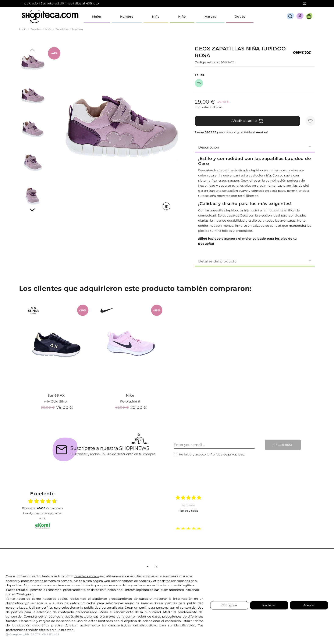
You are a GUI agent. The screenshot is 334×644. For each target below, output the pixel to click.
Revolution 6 (130, 401)
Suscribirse (283, 445)
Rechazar (269, 605)
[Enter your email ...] (214, 445)
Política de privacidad (227, 454)
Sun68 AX (56, 395)
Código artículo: (207, 62)
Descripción (255, 147)
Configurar (229, 605)
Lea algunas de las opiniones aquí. (42, 516)
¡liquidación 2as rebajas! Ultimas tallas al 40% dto (60, 3)
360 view (166, 206)
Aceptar (309, 605)
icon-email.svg (305, 4)
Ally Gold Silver (56, 401)
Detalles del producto (255, 261)
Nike (130, 395)
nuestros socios (87, 576)
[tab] (255, 147)
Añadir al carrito (247, 121)
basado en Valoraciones (42, 508)
